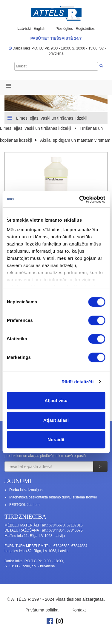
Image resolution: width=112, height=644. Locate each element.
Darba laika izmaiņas (26, 490)
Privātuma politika (42, 610)
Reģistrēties (85, 29)
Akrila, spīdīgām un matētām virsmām (75, 140)
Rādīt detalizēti (78, 382)
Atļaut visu (56, 400)
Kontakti (79, 610)
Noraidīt (56, 440)
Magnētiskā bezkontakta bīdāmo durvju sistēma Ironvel (53, 497)
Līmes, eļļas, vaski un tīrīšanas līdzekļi (47, 118)
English (39, 29)
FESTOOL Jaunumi (25, 505)
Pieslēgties (65, 29)
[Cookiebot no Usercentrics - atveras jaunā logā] (80, 199)
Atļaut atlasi (56, 420)
